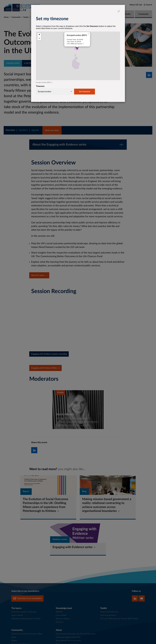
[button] (77, 48)
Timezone (40, 86)
